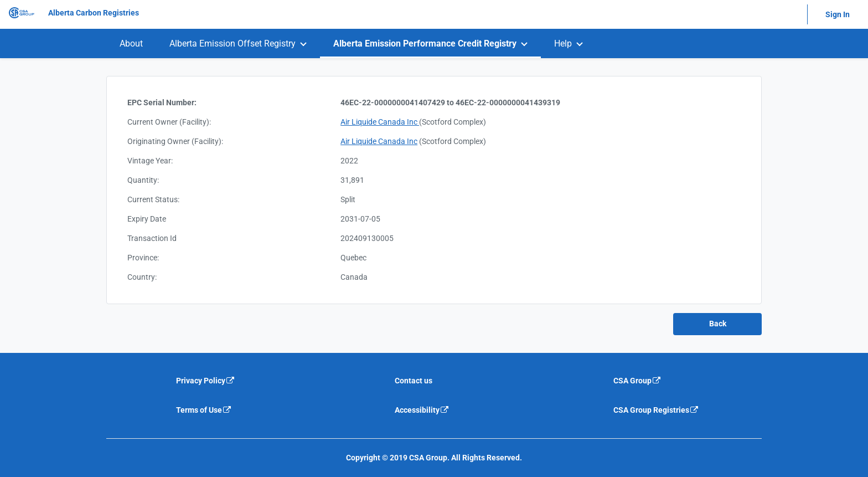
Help (563, 43)
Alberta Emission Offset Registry (232, 43)
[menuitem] (131, 43)
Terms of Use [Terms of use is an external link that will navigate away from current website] (204, 410)
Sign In (838, 14)
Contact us (414, 381)
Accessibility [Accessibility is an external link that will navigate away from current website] (422, 410)
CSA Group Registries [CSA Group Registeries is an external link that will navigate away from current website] (656, 410)
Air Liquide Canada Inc (380, 122)
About (131, 43)
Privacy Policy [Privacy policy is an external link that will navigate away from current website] (206, 381)
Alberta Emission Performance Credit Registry (425, 43)
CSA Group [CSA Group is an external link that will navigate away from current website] (637, 381)
